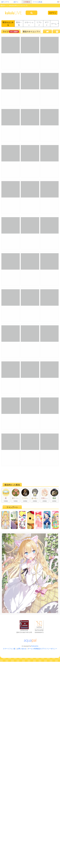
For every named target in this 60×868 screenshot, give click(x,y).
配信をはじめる (8, 24)
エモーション (29, 24)
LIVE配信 (27, 2)
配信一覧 (19, 24)
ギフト (47, 24)
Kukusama (35, 646)
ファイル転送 (38, 2)
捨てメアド (5, 2)
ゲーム (54, 24)
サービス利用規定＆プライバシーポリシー (42, 649)
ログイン (53, 13)
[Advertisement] (26, 474)
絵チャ (16, 2)
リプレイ (39, 24)
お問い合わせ (22, 649)
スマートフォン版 (9, 649)
